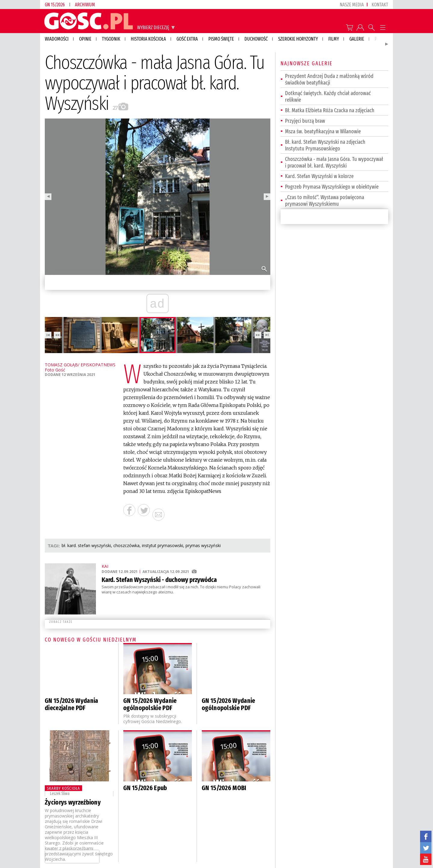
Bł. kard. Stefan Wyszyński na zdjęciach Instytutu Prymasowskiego (325, 145)
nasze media (352, 5)
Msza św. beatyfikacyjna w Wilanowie (323, 131)
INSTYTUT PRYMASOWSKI (163, 545)
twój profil (360, 28)
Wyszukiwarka (372, 28)
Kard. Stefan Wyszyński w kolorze (319, 176)
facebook (426, 836)
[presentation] (72, 857)
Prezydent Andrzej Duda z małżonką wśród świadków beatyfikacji (329, 79)
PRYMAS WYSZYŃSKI (203, 545)
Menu (383, 28)
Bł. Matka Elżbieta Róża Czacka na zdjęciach (330, 110)
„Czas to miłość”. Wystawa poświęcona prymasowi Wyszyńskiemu (325, 201)
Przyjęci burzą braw (305, 121)
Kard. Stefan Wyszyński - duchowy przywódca (159, 580)
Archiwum (85, 5)
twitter (426, 848)
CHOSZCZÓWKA (126, 545)
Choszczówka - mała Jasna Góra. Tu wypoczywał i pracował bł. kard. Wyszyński (334, 162)
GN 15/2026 (55, 5)
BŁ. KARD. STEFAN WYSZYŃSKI (86, 545)
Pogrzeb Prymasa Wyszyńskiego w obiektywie (332, 187)
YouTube (426, 859)
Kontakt (380, 5)
